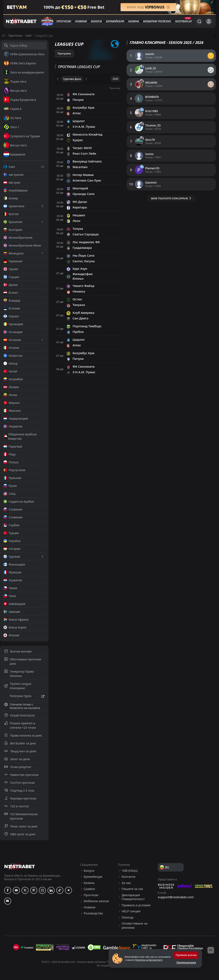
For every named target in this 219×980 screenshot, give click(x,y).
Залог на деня (17, 759)
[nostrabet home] (20, 866)
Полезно (165, 21)
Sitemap (128, 917)
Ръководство (93, 913)
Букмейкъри (115, 21)
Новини (81, 21)
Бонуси (96, 21)
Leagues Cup (44, 36)
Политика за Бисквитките (149, 960)
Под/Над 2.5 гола (19, 790)
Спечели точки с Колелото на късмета (22, 706)
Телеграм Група (24, 696)
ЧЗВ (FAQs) (130, 871)
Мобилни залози (96, 901)
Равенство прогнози (21, 775)
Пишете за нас (132, 889)
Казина (134, 21)
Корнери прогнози (20, 798)
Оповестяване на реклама (135, 925)
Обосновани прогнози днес (23, 661)
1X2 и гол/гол (16, 806)
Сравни (89, 889)
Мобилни (150, 21)
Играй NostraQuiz (19, 715)
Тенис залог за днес (21, 826)
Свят (28, 36)
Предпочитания (186, 963)
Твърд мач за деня (20, 751)
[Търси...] (199, 21)
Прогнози (64, 21)
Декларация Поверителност (133, 897)
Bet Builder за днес (20, 743)
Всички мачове (18, 651)
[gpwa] (45, 947)
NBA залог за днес (20, 834)
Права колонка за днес (23, 735)
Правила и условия (136, 905)
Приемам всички (186, 955)
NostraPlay (184, 21)
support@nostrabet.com (176, 897)
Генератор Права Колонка (19, 674)
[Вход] (209, 21)
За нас (126, 883)
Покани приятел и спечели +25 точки (20, 725)
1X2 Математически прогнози (21, 816)
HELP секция (131, 911)
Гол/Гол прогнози (19, 783)
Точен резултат (18, 767)
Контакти (129, 877)
